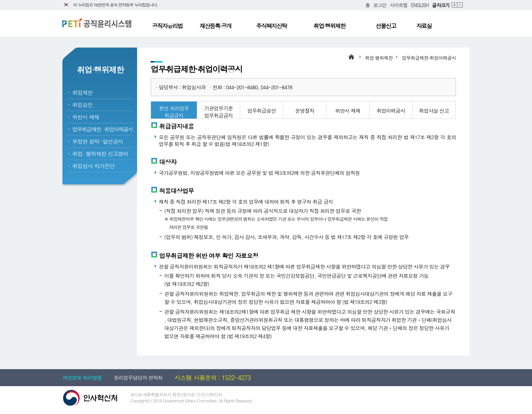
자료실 (424, 26)
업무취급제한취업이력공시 (102, 129)
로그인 (380, 5)
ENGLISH (420, 5)
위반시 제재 (86, 117)
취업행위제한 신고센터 (100, 154)
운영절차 (305, 111)
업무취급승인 (262, 111)
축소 (460, 5)
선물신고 (386, 26)
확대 (455, 5)
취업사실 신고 (434, 111)
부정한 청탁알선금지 (98, 141)
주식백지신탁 (271, 26)
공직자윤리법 (167, 26)
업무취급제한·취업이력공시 (429, 58)
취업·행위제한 (329, 26)
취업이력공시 (391, 111)
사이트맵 (399, 5)
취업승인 (82, 105)
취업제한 (82, 93)
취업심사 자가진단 (93, 166)
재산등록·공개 (215, 26)
